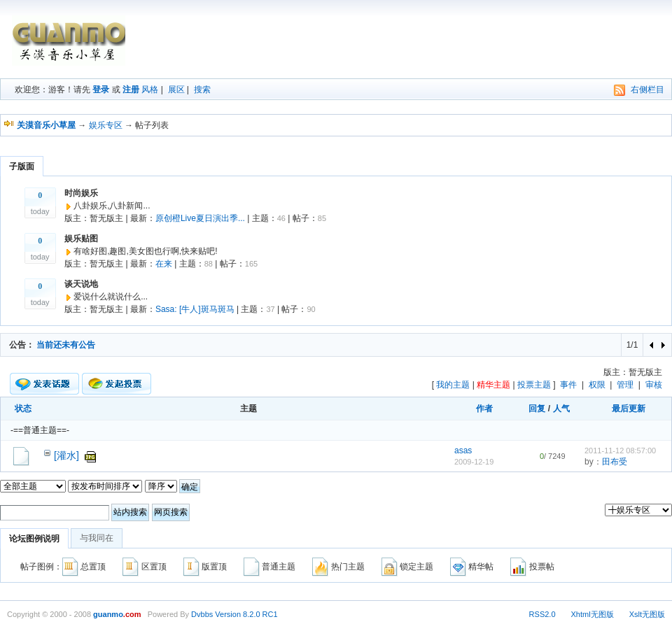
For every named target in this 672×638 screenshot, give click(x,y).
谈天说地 (81, 284)
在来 (164, 264)
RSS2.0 (542, 614)
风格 (150, 90)
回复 (537, 409)
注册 (131, 90)
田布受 (615, 462)
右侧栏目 (647, 90)
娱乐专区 (106, 125)
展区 (176, 90)
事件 (568, 385)
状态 (23, 409)
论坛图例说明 (34, 539)
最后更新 (629, 409)
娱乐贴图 (81, 239)
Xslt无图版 (647, 614)
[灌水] (66, 455)
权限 (597, 385)
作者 (484, 409)
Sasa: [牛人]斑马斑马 (195, 309)
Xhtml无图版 (593, 614)
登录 (101, 90)
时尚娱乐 (81, 193)
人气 (561, 409)
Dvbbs (202, 614)
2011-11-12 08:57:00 (620, 451)
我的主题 (453, 385)
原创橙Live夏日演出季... (200, 218)
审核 (654, 385)
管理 (625, 385)
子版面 (22, 166)
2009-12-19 (474, 462)
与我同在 (97, 538)
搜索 (202, 90)
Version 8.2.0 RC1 (246, 614)
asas (463, 451)
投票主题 (534, 385)
